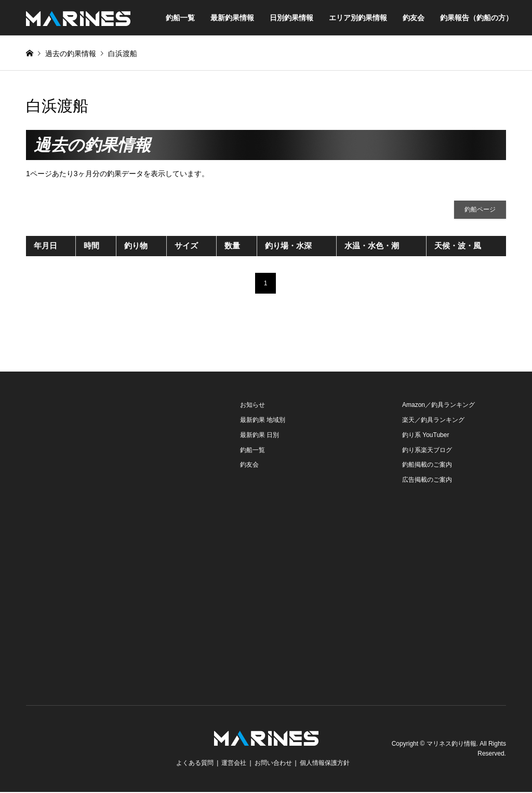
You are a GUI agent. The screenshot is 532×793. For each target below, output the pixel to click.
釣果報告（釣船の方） (476, 18)
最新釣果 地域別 (263, 421)
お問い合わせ (273, 764)
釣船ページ (480, 210)
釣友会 (414, 18)
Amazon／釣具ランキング (438, 406)
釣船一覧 (180, 18)
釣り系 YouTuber (426, 435)
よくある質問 (195, 764)
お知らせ (252, 406)
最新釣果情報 (232, 18)
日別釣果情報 (291, 18)
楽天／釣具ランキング (433, 421)
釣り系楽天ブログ (427, 451)
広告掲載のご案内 (427, 481)
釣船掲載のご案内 (427, 466)
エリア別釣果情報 (358, 18)
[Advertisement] (104, 464)
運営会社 (234, 764)
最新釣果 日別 (260, 435)
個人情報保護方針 (325, 764)
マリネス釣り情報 (451, 744)
